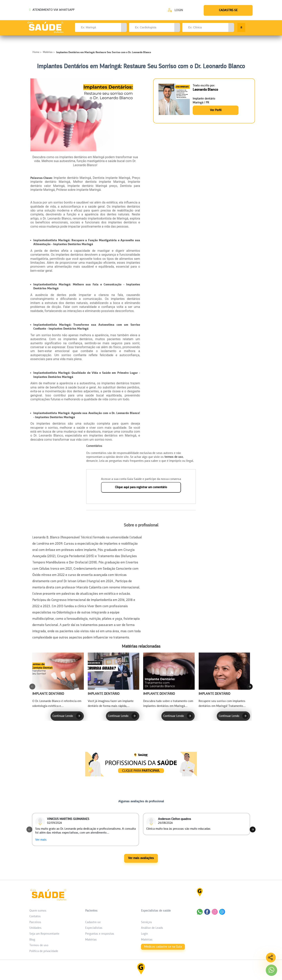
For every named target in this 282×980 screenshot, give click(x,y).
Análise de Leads (152, 928)
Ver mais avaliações (141, 859)
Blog (32, 940)
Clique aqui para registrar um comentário (141, 487)
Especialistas (94, 928)
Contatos (35, 917)
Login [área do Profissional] (144, 934)
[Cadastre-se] (175, 10)
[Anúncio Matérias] (141, 775)
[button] (124, 27)
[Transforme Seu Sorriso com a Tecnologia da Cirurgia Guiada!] (113, 680)
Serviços (146, 923)
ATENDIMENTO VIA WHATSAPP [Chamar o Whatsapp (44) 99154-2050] (52, 10)
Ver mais (41, 840)
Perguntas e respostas (100, 934)
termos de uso (174, 457)
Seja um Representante (44, 934)
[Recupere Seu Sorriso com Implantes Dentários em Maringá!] (224, 680)
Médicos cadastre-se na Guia (163, 947)
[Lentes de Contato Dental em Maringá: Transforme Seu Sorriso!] (58, 680)
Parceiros (35, 923)
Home (36, 52)
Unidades (35, 928)
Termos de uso (39, 946)
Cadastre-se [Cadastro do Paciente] (93, 923)
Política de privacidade (44, 951)
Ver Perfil (216, 110)
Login (179, 10)
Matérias (48, 52)
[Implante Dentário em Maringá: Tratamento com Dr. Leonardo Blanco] (169, 680)
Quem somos (38, 911)
